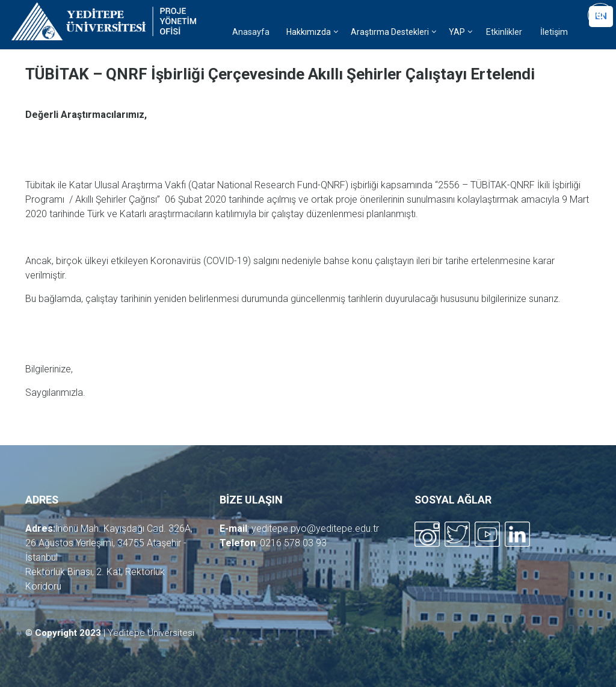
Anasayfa (251, 32)
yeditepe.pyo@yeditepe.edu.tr (315, 528)
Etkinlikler (504, 32)
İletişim (554, 32)
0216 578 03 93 (293, 543)
